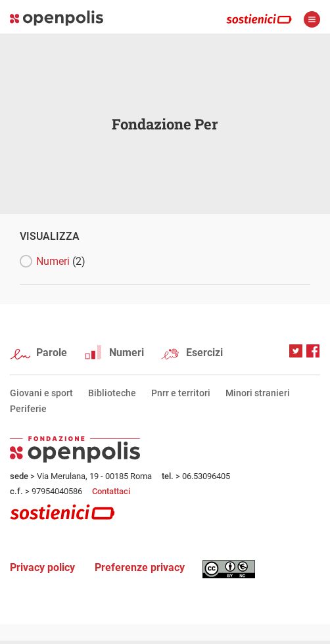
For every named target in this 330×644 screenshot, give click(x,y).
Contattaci (111, 491)
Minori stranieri (258, 393)
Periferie (28, 409)
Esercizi (204, 353)
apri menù (312, 19)
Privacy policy (42, 567)
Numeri (61, 261)
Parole (52, 353)
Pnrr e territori (181, 393)
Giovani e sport (41, 393)
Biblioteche (112, 393)
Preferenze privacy (140, 567)
